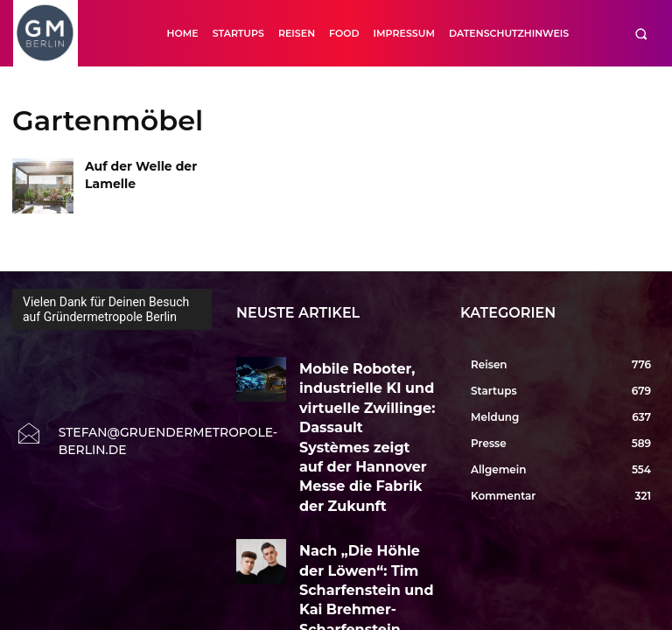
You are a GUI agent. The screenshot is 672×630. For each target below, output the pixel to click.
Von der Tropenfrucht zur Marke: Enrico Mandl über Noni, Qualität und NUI (357, 551)
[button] (641, 34)
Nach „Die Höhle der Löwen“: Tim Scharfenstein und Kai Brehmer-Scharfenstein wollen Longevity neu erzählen (364, 476)
